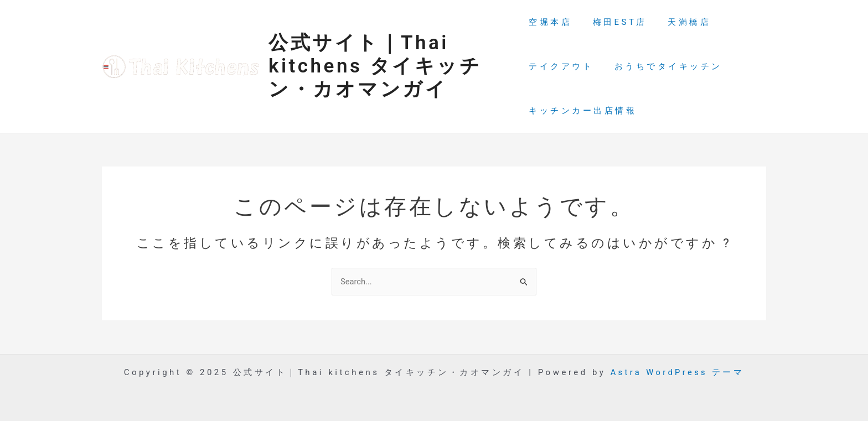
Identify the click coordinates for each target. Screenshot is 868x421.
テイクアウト (561, 66)
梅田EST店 (616, 22)
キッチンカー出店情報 (583, 111)
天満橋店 (681, 22)
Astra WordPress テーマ (677, 372)
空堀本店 (550, 22)
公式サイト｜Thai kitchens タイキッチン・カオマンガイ (375, 66)
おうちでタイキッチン (664, 66)
